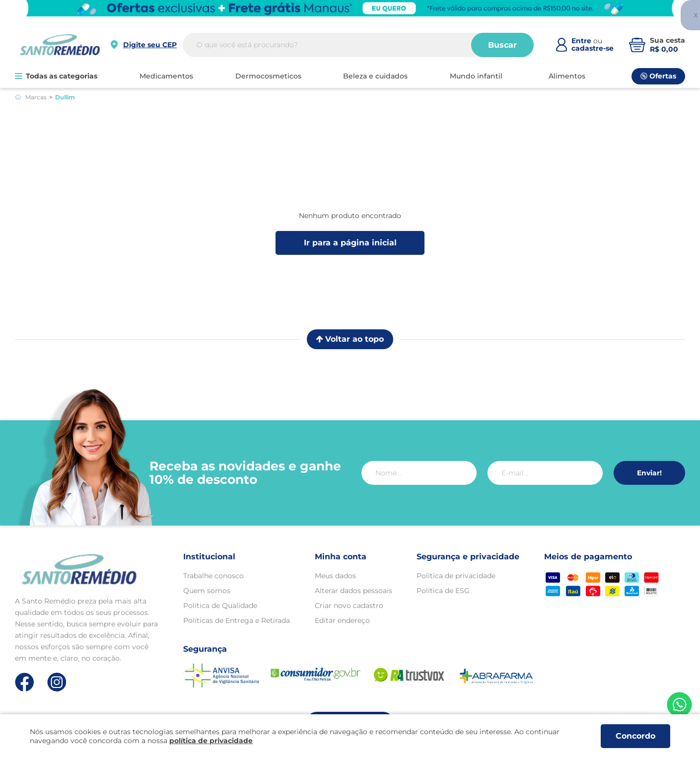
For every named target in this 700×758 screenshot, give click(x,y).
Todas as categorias (56, 76)
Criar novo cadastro (349, 606)
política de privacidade (211, 741)
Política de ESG (443, 591)
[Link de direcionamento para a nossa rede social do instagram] (57, 682)
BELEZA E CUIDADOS (375, 76)
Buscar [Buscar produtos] (502, 45)
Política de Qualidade (220, 606)
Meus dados (335, 576)
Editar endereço (342, 620)
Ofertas (658, 76)
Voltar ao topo (350, 339)
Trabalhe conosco (213, 576)
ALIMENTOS (567, 76)
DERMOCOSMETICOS (268, 76)
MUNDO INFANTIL (476, 76)
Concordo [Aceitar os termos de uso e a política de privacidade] (635, 736)
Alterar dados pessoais (353, 591)
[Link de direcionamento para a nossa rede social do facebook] (25, 682)
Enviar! (649, 473)
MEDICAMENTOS (166, 76)
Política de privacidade (456, 576)
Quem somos (207, 591)
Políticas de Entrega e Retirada (237, 620)
